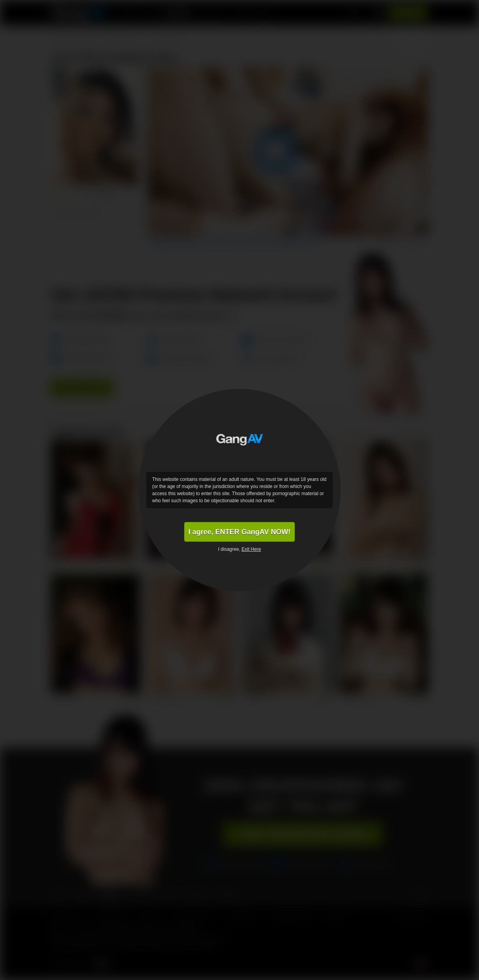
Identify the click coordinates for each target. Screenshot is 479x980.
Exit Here (251, 549)
